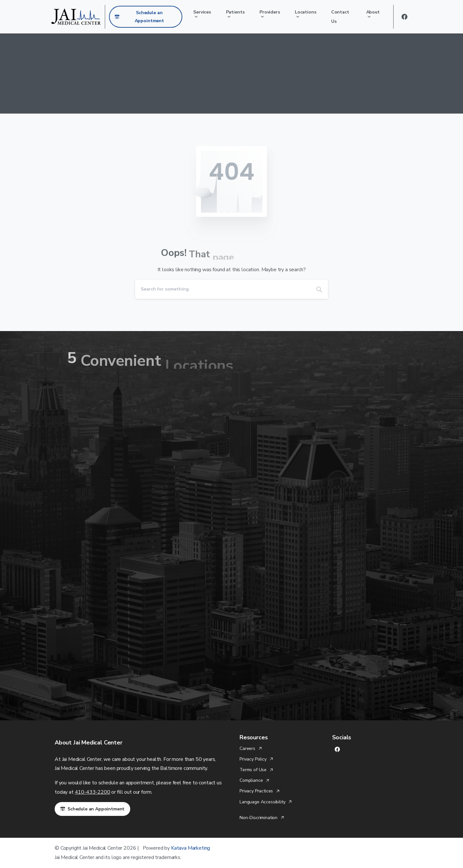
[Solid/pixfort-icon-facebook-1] (337, 749)
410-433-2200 (93, 792)
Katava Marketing (191, 848)
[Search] (223, 289)
